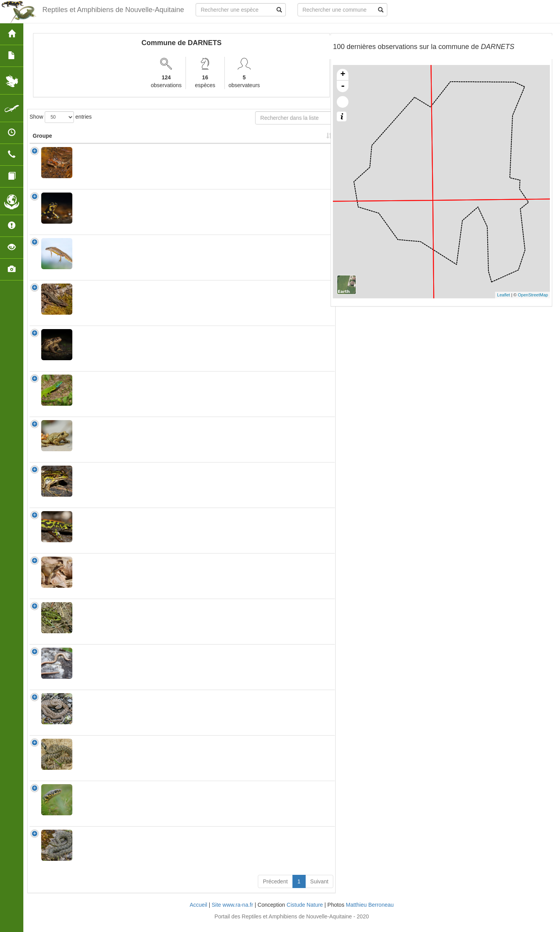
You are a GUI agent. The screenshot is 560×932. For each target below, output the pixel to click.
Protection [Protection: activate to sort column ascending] (190, 144)
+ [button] (343, 75)
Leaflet (503, 295)
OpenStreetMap (533, 295)
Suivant (319, 889)
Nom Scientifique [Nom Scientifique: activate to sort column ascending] (94, 140)
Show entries (61, 117)
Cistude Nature (305, 913)
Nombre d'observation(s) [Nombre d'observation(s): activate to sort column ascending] (239, 140)
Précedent (275, 889)
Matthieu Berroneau (370, 913)
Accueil (199, 913)
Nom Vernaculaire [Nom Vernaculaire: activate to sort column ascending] (143, 140)
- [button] (343, 86)
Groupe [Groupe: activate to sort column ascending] (42, 144)
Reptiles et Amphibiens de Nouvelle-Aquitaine (113, 10)
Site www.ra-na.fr (232, 913)
